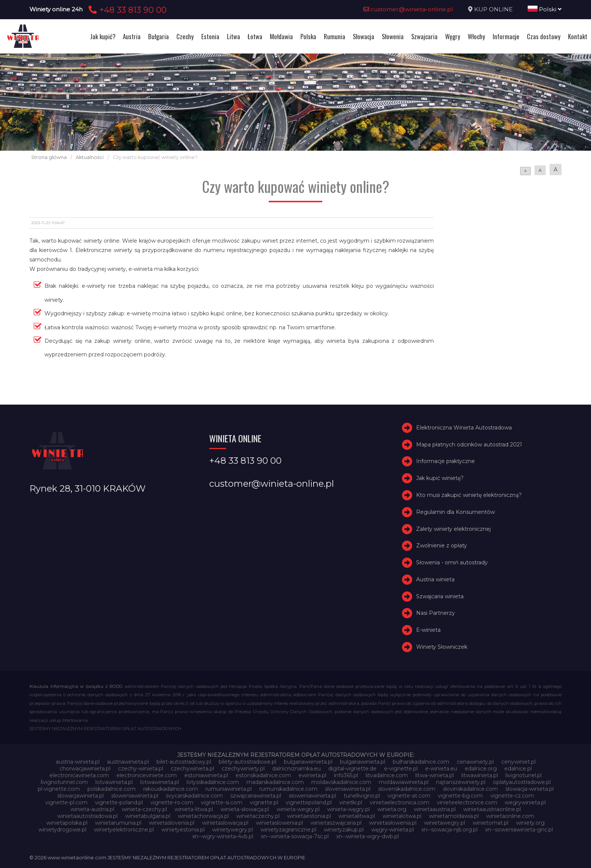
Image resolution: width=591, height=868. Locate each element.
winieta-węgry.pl (348, 809)
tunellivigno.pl (362, 796)
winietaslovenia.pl (172, 823)
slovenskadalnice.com (407, 789)
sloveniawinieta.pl (348, 789)
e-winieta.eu (441, 769)
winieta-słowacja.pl (245, 809)
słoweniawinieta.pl (312, 796)
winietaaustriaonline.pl (492, 809)
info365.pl (346, 775)
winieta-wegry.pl (298, 809)
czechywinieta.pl (192, 769)
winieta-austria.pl (92, 809)
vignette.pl (264, 802)
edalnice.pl (518, 769)
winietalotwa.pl (402, 816)
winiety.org (530, 823)
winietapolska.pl (67, 823)
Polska (308, 36)
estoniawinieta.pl (206, 775)
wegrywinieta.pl (525, 802)
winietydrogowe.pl (62, 830)
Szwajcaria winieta (440, 596)
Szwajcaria (424, 36)
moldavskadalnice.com (341, 782)
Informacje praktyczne (446, 461)
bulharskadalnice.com (421, 762)
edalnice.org (481, 769)
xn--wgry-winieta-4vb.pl (223, 836)
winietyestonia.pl (183, 830)
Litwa (233, 36)
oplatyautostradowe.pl (522, 782)
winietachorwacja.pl (203, 816)
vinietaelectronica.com (400, 802)
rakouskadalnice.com (171, 789)
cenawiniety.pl (475, 762)
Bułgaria (158, 36)
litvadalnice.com (387, 775)
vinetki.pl (351, 802)
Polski (545, 9)
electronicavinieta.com (79, 775)
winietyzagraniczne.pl (288, 830)
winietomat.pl (491, 823)
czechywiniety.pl (243, 769)
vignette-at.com (409, 796)
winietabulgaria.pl (148, 816)
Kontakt (578, 36)
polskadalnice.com (112, 789)
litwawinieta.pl (480, 775)
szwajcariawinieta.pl (256, 796)
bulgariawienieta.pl (308, 762)
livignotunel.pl (524, 775)
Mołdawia (281, 36)
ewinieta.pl (312, 775)
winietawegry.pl (445, 823)
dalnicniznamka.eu (296, 769)
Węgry (453, 36)
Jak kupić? (103, 36)
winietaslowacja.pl (225, 823)
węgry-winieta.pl (393, 830)
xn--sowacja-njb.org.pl (449, 830)
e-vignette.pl (401, 769)
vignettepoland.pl (309, 802)
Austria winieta (435, 579)
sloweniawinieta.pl (135, 796)
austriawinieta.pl (128, 762)
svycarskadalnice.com (194, 796)
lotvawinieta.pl (114, 782)
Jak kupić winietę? (440, 478)
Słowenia (393, 36)
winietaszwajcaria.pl (336, 823)
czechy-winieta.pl (141, 769)
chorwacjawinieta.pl (85, 769)
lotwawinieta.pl (160, 782)
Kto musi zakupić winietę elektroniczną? (469, 495)
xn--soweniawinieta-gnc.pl (519, 830)
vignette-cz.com (512, 796)
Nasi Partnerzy (436, 613)
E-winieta (428, 630)
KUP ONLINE (493, 9)
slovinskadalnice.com (470, 789)
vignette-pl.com (66, 802)
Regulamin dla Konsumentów (455, 512)
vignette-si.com (222, 802)
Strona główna (49, 157)
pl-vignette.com (59, 789)
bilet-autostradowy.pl (184, 762)
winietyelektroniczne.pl (124, 830)
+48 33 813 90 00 (126, 10)
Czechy (185, 36)
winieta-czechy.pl (144, 809)
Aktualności (90, 157)
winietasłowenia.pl (393, 823)
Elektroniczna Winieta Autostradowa (464, 428)
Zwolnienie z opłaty (442, 546)
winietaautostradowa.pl (87, 816)
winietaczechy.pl (258, 816)
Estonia (210, 36)
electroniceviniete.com (147, 775)
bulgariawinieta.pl (363, 762)
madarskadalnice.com (275, 782)
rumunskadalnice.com (288, 789)
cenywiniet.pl (518, 762)
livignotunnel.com (64, 782)
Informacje (506, 36)
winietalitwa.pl (357, 816)
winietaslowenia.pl (279, 823)
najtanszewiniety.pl (461, 782)
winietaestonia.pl (309, 816)
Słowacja (364, 36)
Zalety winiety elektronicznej (453, 529)
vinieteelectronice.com (467, 802)
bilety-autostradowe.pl (247, 762)
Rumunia (335, 36)
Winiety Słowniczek (442, 647)
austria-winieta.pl (78, 762)
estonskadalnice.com (263, 775)
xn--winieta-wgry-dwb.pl (367, 836)
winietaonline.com (510, 816)
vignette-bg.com (460, 796)
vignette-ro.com (172, 802)
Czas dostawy (544, 36)
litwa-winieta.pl (435, 775)
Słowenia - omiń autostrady (452, 562)
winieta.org (392, 809)
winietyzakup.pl (344, 830)
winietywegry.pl (233, 830)
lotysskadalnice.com (213, 782)
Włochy (476, 36)
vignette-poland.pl (119, 802)
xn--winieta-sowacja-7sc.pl (295, 836)
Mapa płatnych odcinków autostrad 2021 (469, 445)
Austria (132, 36)
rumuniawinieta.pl (229, 789)
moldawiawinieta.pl (404, 782)
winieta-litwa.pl (194, 809)
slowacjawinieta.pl (80, 796)
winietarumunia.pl (118, 823)
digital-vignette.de (352, 769)
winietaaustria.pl (435, 809)
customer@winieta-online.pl (408, 9)
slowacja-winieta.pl (530, 789)
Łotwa (255, 36)
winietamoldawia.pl (454, 816)
